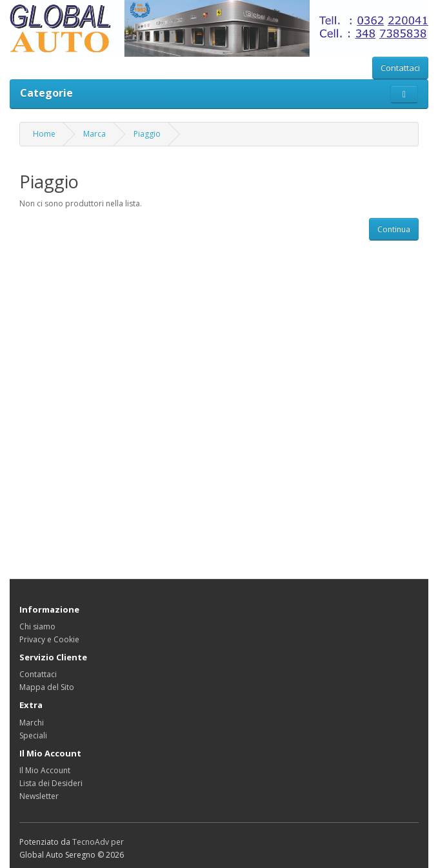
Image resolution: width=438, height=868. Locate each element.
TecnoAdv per (98, 842)
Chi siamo (37, 626)
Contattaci (400, 68)
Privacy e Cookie (49, 639)
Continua (394, 229)
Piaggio (147, 134)
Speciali (33, 735)
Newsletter (39, 796)
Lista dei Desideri (51, 783)
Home (44, 134)
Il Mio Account (45, 770)
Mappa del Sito (47, 687)
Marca (95, 134)
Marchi (32, 723)
